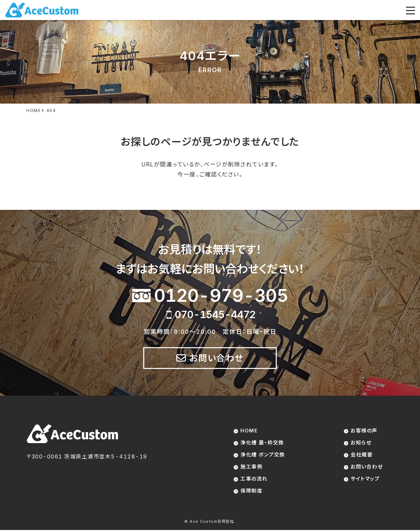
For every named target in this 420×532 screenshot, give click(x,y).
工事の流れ (254, 480)
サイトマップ (365, 480)
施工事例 (251, 468)
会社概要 (362, 456)
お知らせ (361, 443)
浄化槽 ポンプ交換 (263, 456)
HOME (249, 431)
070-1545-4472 (215, 314)
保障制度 (251, 493)
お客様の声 (364, 431)
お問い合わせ (217, 358)
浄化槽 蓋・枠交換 (262, 443)
